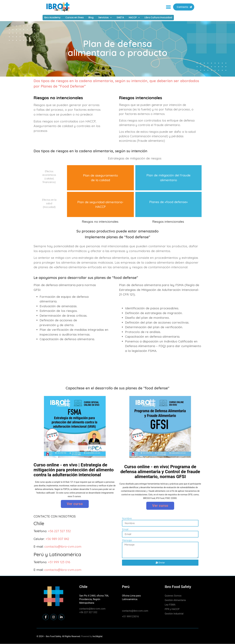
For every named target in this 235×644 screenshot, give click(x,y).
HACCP (134, 18)
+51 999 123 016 (59, 562)
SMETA (120, 17)
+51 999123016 (130, 616)
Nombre (127, 518)
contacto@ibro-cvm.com (63, 546)
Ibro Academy (52, 17)
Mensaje (127, 540)
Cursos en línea (74, 17)
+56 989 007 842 (57, 539)
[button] (169, 7)
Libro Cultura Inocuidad (158, 17)
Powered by (87, 636)
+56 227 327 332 (59, 531)
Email (125, 529)
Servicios (105, 18)
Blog (91, 17)
